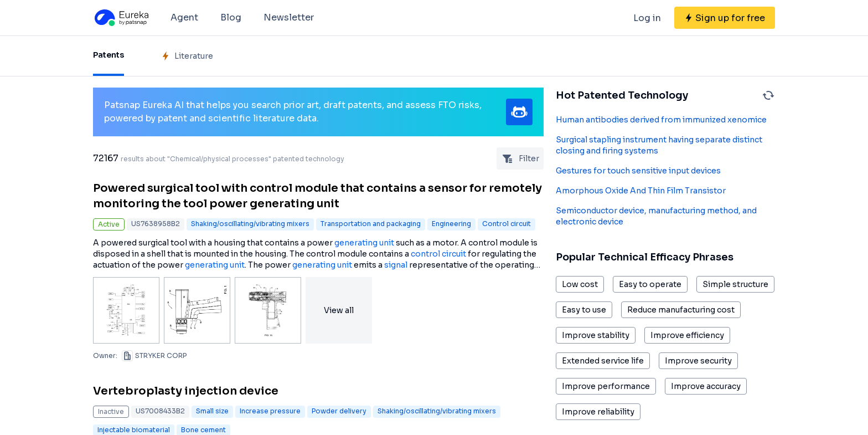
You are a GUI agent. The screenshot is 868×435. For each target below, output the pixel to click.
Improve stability (596, 335)
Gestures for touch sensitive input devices (638, 171)
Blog (231, 17)
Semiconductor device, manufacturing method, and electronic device (656, 216)
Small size (212, 411)
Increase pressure (270, 411)
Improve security (698, 361)
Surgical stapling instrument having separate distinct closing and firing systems (659, 145)
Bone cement (203, 430)
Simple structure (735, 284)
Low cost (580, 284)
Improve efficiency (687, 335)
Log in (647, 18)
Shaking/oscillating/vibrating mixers (250, 224)
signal (396, 265)
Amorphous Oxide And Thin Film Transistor (641, 191)
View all (339, 310)
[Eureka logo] (121, 18)
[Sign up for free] (725, 18)
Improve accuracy (706, 386)
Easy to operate (650, 284)
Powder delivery (339, 411)
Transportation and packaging (371, 224)
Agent (184, 17)
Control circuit (507, 224)
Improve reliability (598, 412)
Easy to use (584, 310)
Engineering (451, 224)
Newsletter (289, 17)
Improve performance (606, 386)
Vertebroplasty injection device (186, 391)
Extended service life (603, 361)
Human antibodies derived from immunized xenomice (661, 120)
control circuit (438, 254)
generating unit (364, 243)
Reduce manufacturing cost (681, 310)
